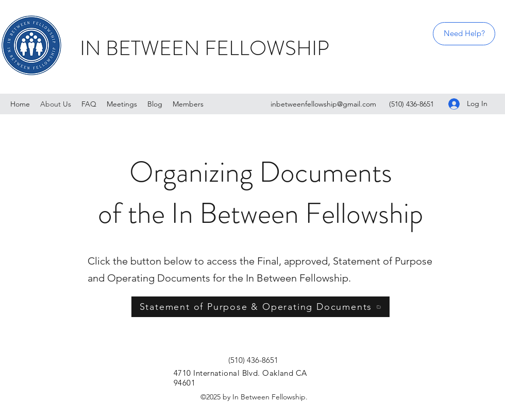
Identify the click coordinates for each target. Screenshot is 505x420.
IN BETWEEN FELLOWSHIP (205, 48)
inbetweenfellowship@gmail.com (323, 104)
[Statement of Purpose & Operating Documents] (260, 307)
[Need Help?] (464, 34)
